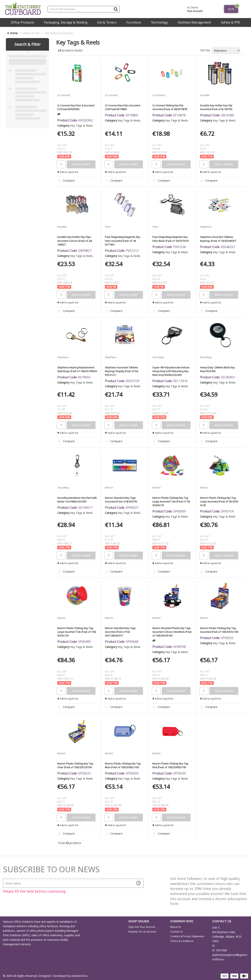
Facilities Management (194, 22)
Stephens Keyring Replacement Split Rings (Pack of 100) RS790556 (77, 369)
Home (12, 33)
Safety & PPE (231, 22)
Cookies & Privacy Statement (187, 936)
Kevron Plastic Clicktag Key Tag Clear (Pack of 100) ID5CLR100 (75, 765)
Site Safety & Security (59, 33)
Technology (159, 22)
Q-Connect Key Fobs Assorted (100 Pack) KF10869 (122, 107)
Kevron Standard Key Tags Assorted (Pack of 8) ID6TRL (121, 500)
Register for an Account (142, 932)
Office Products (22, 22)
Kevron (109, 488)
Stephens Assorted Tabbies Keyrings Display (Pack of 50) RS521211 (121, 371)
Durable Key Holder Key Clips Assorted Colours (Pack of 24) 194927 (75, 241)
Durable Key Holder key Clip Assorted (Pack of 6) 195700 (216, 107)
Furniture (134, 22)
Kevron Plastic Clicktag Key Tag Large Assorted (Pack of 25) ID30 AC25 (219, 501)
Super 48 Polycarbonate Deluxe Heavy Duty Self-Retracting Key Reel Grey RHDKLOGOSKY (171, 371)
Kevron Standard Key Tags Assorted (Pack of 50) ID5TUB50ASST (120, 632)
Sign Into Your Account (142, 927)
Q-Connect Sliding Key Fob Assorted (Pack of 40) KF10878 (170, 107)
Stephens (206, 227)
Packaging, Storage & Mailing (66, 22)
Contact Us (176, 932)
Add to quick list (68, 172)
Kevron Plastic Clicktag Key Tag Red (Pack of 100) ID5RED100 (170, 765)
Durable (205, 95)
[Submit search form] (116, 9)
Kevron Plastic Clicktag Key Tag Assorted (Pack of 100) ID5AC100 (219, 630)
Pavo (108, 227)
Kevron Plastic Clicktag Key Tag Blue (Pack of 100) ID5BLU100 (123, 765)
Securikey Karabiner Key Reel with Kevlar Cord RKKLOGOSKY (77, 500)
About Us (176, 927)
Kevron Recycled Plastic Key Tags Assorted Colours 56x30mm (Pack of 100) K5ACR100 (172, 632)
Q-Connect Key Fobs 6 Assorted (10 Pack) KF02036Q (76, 107)
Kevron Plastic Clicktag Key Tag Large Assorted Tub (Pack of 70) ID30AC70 (171, 501)
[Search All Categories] (84, 9)
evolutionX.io (80, 976)
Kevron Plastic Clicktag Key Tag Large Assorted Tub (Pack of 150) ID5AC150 (77, 632)
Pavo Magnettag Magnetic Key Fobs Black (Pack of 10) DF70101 (171, 239)
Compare (66, 181)
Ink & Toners (107, 22)
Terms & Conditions (182, 941)
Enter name (4, 879)
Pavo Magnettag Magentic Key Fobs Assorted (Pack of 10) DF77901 (122, 241)
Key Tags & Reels (81, 126)
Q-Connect (64, 95)
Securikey (158, 357)
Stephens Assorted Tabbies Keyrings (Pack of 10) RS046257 (218, 239)
